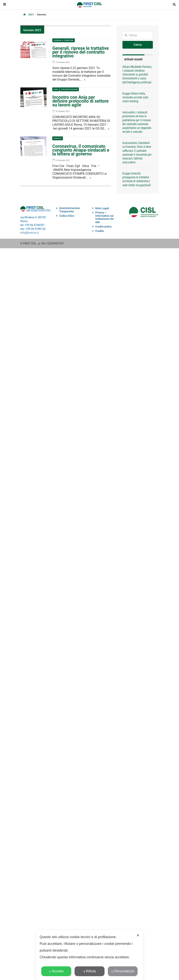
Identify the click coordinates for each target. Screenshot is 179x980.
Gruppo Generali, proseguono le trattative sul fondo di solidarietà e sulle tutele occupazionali (137, 179)
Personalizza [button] (123, 971)
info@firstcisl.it (30, 233)
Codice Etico (67, 216)
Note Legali (102, 208)
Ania (56, 89)
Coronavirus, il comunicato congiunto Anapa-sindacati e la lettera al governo (81, 150)
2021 (31, 15)
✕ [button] (138, 935)
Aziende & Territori (63, 40)
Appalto (58, 138)
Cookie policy (104, 227)
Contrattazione (69, 89)
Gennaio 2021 (32, 30)
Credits (100, 231)
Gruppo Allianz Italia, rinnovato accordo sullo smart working (135, 97)
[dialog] (89, 955)
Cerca (138, 45)
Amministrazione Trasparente (70, 210)
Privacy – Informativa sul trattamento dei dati (105, 217)
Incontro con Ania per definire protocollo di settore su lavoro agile (80, 101)
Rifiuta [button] (89, 971)
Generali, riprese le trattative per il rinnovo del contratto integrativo (80, 52)
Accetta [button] (56, 971)
